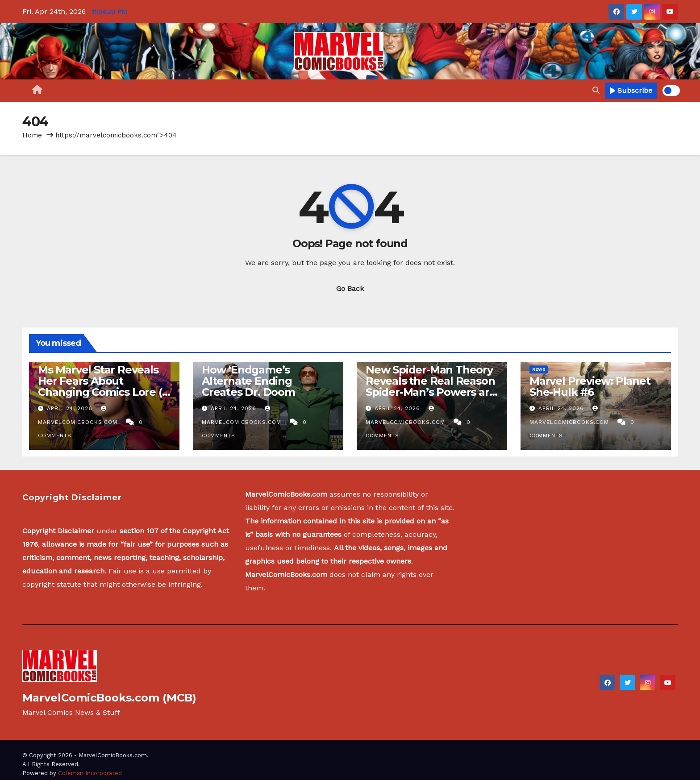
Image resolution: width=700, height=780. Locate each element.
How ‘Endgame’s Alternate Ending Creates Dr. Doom (248, 381)
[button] (596, 90)
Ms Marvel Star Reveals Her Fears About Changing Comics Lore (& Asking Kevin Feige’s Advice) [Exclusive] (104, 392)
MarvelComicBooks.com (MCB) (109, 698)
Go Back (350, 288)
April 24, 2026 (71, 408)
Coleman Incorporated (90, 773)
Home (32, 135)
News (539, 369)
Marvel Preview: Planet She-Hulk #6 (590, 386)
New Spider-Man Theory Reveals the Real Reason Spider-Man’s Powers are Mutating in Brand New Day (431, 392)
